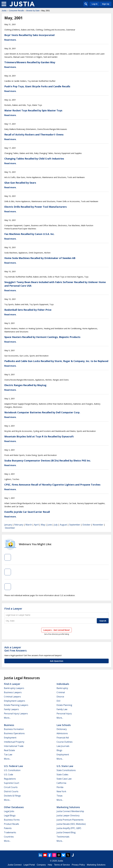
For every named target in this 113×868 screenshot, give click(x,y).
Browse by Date (33, 11)
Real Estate (9, 750)
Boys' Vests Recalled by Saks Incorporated (29, 35)
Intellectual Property (14, 742)
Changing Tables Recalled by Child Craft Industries (34, 159)
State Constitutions (66, 770)
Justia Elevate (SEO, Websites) (71, 824)
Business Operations (14, 733)
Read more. (10, 40)
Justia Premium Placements (70, 820)
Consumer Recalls (16, 11)
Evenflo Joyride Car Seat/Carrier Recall (27, 512)
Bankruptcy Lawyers (14, 688)
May (43, 525)
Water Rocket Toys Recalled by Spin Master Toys (33, 110)
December (10, 528)
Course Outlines (65, 742)
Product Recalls (11, 824)
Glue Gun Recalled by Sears (20, 183)
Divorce (60, 697)
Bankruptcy (62, 688)
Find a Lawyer (13, 609)
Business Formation (14, 729)
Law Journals (63, 746)
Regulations (10, 779)
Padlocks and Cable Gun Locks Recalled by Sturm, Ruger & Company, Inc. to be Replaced (56, 361)
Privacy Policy (78, 865)
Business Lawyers (13, 692)
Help (50, 865)
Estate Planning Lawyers (16, 705)
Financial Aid (63, 738)
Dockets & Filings (12, 796)
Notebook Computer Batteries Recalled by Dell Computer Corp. (42, 412)
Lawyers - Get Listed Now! (57, 630)
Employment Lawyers (15, 701)
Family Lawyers (11, 709)
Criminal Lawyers (12, 697)
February (19, 525)
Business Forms (12, 820)
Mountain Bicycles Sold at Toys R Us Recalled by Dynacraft (39, 436)
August (63, 525)
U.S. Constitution (12, 770)
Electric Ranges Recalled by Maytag (25, 385)
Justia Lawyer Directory (68, 815)
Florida (60, 787)
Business (9, 725)
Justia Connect (15, 865)
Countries (9, 837)
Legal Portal (29, 865)
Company (41, 865)
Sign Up (106, 4)
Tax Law (8, 755)
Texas (60, 796)
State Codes (62, 774)
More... (7, 718)
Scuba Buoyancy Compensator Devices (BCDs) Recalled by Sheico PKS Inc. (48, 461)
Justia (4, 11)
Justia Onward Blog (66, 832)
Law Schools (64, 725)
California (61, 783)
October (86, 525)
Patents (8, 828)
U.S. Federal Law (13, 766)
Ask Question (57, 661)
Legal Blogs (10, 815)
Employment (10, 738)
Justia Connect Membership (70, 811)
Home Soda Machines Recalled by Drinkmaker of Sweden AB (40, 258)
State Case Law (64, 779)
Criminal (61, 692)
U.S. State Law (65, 766)
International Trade (14, 746)
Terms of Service (62, 865)
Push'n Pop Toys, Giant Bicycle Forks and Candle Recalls (37, 86)
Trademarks (10, 832)
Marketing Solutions (68, 807)
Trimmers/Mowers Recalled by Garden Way (30, 62)
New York (61, 791)
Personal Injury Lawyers (16, 714)
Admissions (62, 733)
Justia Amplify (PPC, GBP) (69, 828)
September (75, 525)
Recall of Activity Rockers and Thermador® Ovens (34, 135)
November (98, 525)
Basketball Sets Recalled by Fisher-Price (28, 310)
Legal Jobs (9, 811)
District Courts (11, 791)
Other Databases (14, 807)
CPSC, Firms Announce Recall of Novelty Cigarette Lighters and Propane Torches (52, 485)
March (29, 525)
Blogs (59, 750)
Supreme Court (12, 783)
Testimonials (63, 837)
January (8, 525)
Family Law (62, 709)
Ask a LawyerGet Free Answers (15, 649)
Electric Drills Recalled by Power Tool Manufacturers (35, 207)
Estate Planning (64, 705)
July (56, 525)
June (50, 525)
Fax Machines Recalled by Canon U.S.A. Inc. (29, 234)
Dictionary (62, 729)
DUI (58, 701)
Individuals (63, 684)
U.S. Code (9, 774)
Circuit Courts (11, 787)
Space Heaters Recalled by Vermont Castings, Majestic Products (42, 337)
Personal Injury (64, 714)
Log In (95, 4)
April (36, 525)
